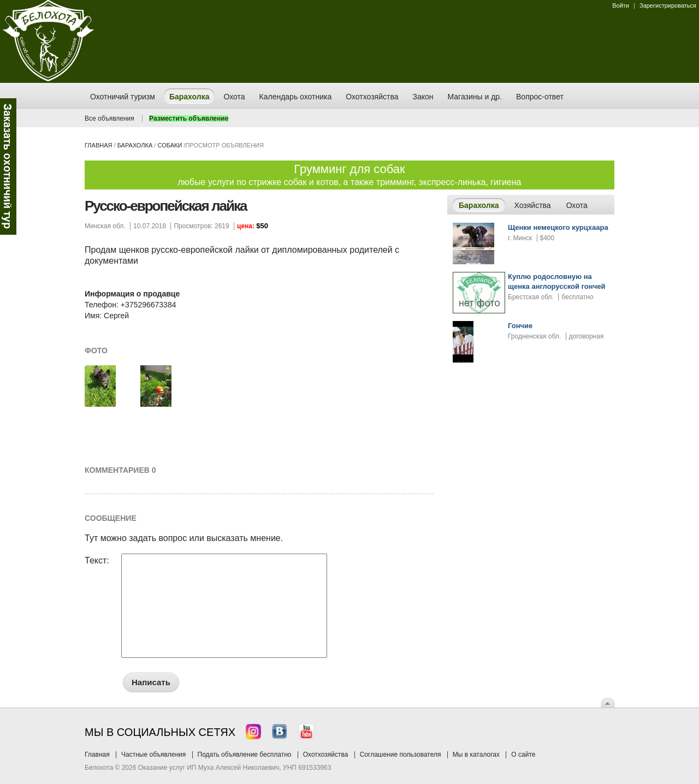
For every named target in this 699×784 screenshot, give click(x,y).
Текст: (97, 561)
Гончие (520, 326)
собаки (170, 145)
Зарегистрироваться (668, 5)
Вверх (608, 703)
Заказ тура (8, 167)
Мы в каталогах (476, 755)
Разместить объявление (189, 118)
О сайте (523, 755)
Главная (98, 145)
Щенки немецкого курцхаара (558, 227)
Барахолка (135, 145)
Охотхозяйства (326, 755)
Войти (621, 5)
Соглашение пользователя (401, 755)
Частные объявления (153, 755)
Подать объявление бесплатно (245, 755)
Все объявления (109, 118)
